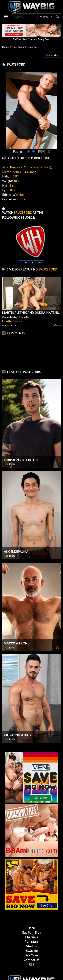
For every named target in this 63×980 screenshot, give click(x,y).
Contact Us (32, 946)
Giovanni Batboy (18, 721)
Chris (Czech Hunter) (21, 446)
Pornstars (32, 928)
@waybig (32, 937)
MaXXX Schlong (17, 630)
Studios (32, 933)
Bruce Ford (33, 47)
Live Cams (32, 942)
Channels (32, 924)
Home (6, 47)
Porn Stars (18, 47)
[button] (46, 16)
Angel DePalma (16, 538)
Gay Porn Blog (32, 919)
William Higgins (14, 321)
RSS (32, 951)
